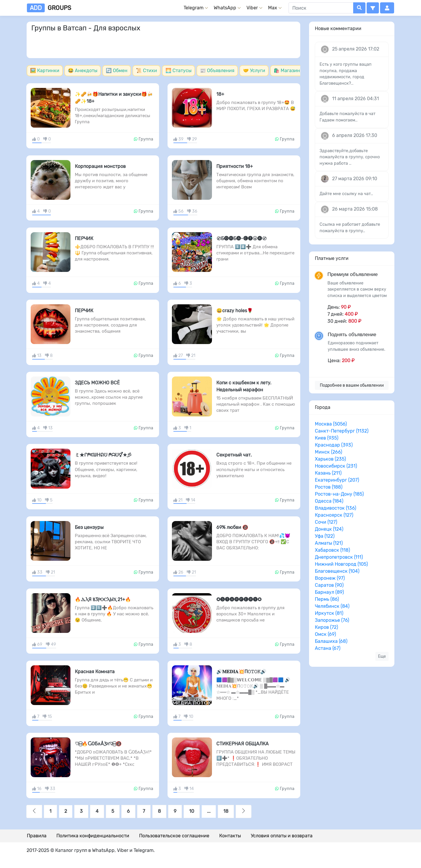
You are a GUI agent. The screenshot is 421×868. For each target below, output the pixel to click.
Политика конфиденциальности (93, 836)
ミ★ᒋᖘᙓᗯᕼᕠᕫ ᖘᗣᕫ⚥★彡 (103, 455)
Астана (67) (328, 648)
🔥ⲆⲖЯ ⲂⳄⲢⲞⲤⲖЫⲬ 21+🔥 (103, 599)
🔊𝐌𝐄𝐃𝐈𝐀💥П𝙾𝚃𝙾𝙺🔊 (241, 672)
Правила (37, 836)
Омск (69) (325, 634)
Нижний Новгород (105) (341, 564)
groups (49, 8)
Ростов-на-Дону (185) (339, 494)
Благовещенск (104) (337, 571)
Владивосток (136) (335, 508)
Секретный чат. (234, 455)
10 (192, 811)
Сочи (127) (326, 522)
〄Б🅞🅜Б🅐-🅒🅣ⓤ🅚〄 (241, 238)
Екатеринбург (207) (337, 480)
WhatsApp (225, 8)
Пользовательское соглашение (174, 836)
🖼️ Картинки (45, 71)
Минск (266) (328, 452)
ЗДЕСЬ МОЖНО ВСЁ (97, 383)
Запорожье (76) (332, 620)
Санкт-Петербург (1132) (342, 431)
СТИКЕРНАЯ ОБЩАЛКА (243, 744)
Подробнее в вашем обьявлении (352, 385)
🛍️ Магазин (287, 71)
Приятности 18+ (235, 166)
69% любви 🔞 (232, 527)
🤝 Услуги (254, 71)
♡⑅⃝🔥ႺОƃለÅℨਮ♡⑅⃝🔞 (98, 744)
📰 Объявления (217, 71)
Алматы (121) (329, 543)
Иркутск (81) (329, 613)
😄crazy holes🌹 (235, 311)
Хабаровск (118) (332, 550)
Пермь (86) (327, 599)
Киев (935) (327, 438)
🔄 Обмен (117, 71)
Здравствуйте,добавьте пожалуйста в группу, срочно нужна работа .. (350, 157)
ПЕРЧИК (84, 238)
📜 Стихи (146, 71)
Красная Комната (95, 672)
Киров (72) (326, 627)
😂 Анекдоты (83, 71)
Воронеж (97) (330, 578)
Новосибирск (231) (336, 466)
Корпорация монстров (100, 166)
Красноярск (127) (334, 515)
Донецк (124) (329, 529)
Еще (382, 656)
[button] (373, 8)
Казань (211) (328, 473)
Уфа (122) (325, 536)
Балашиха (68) (331, 641)
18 (226, 811)
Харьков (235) (330, 459)
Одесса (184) (329, 501)
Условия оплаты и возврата (282, 836)
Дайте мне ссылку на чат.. (346, 194)
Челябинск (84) (332, 606)
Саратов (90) (329, 585)
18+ (220, 94)
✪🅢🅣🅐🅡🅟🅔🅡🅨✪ (239, 599)
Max (273, 8)
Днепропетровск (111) (339, 557)
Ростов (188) (329, 487)
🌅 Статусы (178, 71)
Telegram (194, 8)
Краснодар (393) (334, 445)
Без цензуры (89, 527)
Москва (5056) (331, 424)
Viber (252, 8)
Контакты (230, 836)
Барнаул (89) (329, 592)
